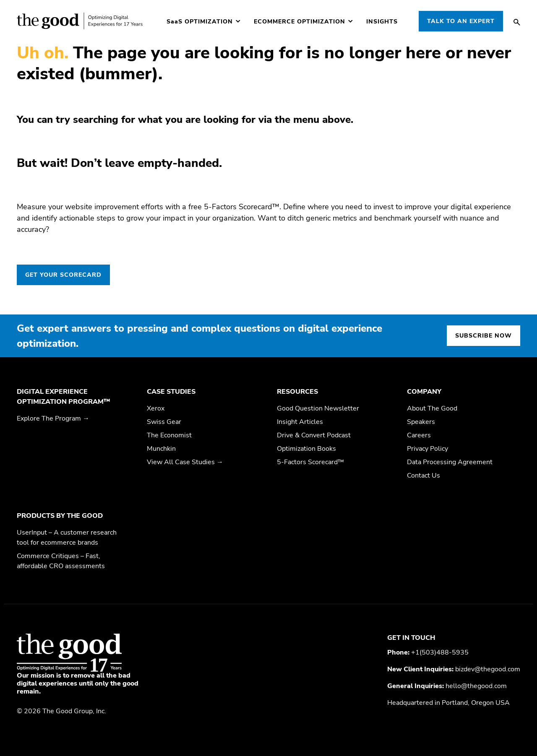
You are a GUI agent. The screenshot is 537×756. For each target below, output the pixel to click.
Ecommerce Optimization (300, 22)
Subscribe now (484, 336)
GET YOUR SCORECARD (63, 275)
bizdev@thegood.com (488, 669)
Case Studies (171, 392)
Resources (297, 392)
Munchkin (161, 449)
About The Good (432, 408)
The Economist (169, 435)
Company (424, 392)
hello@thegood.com (476, 686)
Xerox (156, 408)
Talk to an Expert (461, 21)
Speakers (421, 422)
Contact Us (424, 475)
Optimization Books (306, 449)
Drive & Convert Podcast (314, 435)
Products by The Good (60, 516)
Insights (382, 22)
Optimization (200, 22)
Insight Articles (300, 422)
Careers (419, 435)
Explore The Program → (53, 418)
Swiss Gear (164, 422)
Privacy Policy (428, 449)
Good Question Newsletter (318, 408)
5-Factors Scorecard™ (310, 462)
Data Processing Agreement (450, 462)
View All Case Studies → (185, 462)
